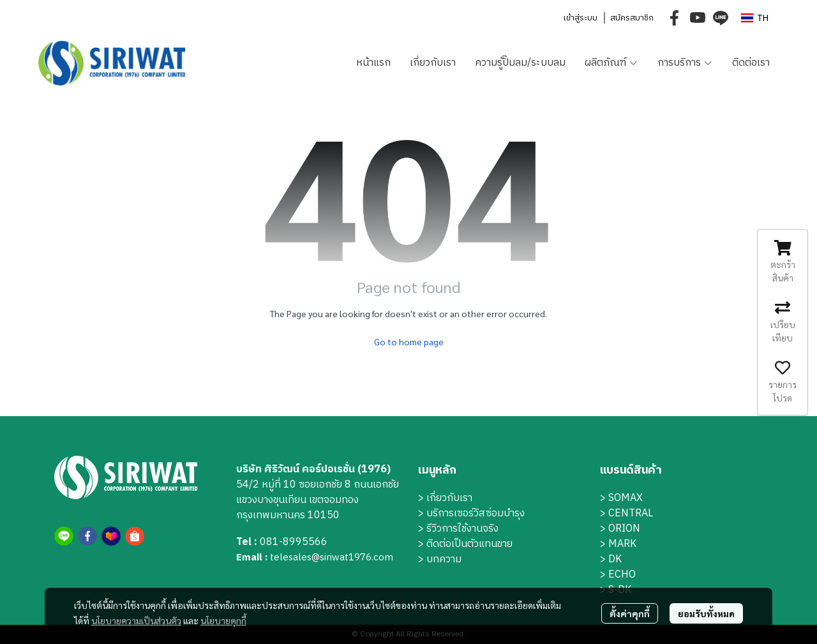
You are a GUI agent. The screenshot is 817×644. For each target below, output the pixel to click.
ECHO (622, 575)
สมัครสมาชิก (632, 18)
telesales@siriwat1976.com (332, 558)
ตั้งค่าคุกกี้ (630, 613)
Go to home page (409, 341)
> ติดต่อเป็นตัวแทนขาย (465, 544)
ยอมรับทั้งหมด (706, 613)
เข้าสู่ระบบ (580, 18)
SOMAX (626, 498)
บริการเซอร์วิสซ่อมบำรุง (476, 513)
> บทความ (440, 559)
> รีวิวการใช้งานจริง (458, 529)
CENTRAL (631, 513)
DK (615, 559)
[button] (755, 18)
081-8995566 (294, 542)
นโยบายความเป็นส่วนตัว (136, 620)
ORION (624, 529)
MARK (622, 544)
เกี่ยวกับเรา (449, 498)
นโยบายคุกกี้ (223, 620)
